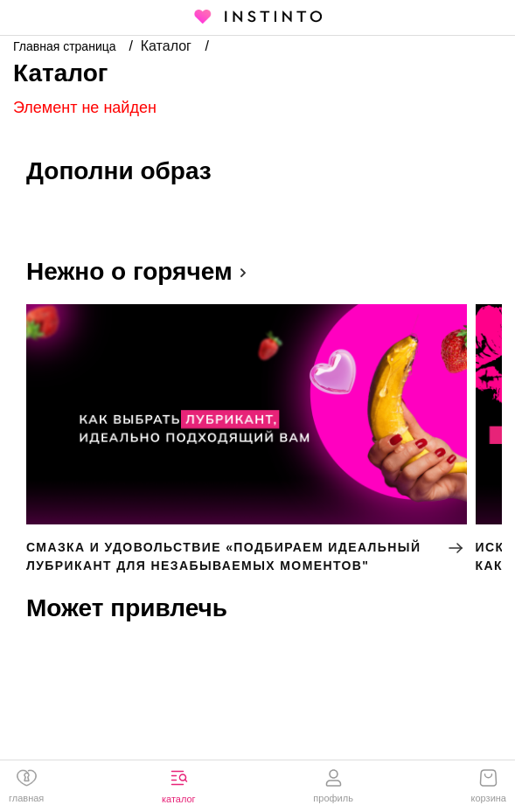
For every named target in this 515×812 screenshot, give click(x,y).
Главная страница (66, 46)
